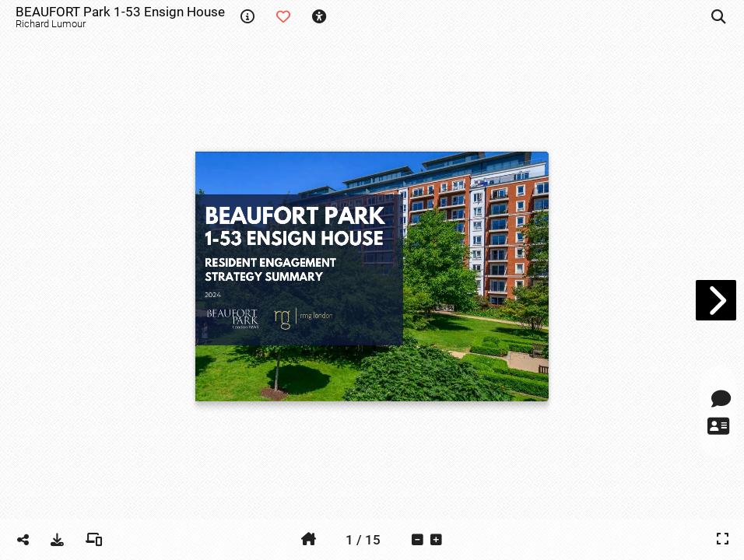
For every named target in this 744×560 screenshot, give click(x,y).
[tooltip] (247, 17)
